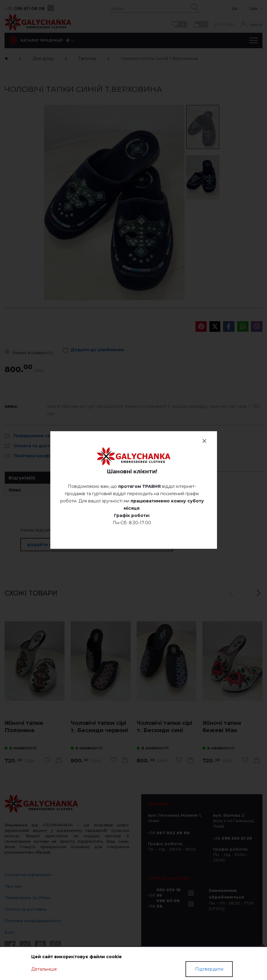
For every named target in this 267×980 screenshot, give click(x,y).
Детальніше (44, 969)
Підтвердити (209, 969)
